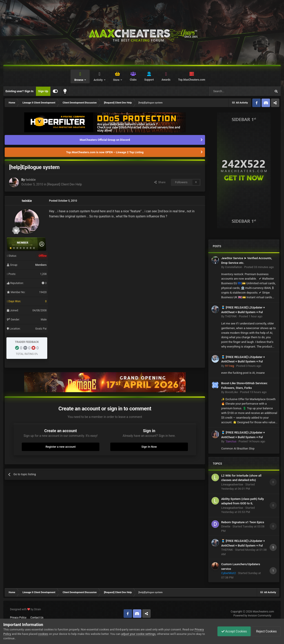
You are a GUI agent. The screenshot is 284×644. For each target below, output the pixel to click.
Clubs (133, 80)
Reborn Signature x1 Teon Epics (243, 522)
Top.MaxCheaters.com (192, 80)
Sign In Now (149, 447)
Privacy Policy (18, 618)
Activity (99, 80)
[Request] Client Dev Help (65, 184)
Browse (79, 80)
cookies (43, 634)
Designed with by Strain (26, 609)
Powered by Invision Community (252, 616)
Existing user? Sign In (20, 91)
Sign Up (43, 91)
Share (160, 182)
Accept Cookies (232, 631)
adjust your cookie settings (138, 634)
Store (116, 80)
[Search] (230, 91)
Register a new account (61, 447)
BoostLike (231, 392)
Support (149, 80)
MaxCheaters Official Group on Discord (105, 140)
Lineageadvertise (232, 484)
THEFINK (231, 316)
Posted (259, 267)
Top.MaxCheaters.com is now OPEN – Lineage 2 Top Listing (105, 152)
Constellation (233, 267)
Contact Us (37, 618)
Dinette (226, 526)
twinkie (31, 180)
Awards (166, 80)
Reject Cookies (265, 631)
